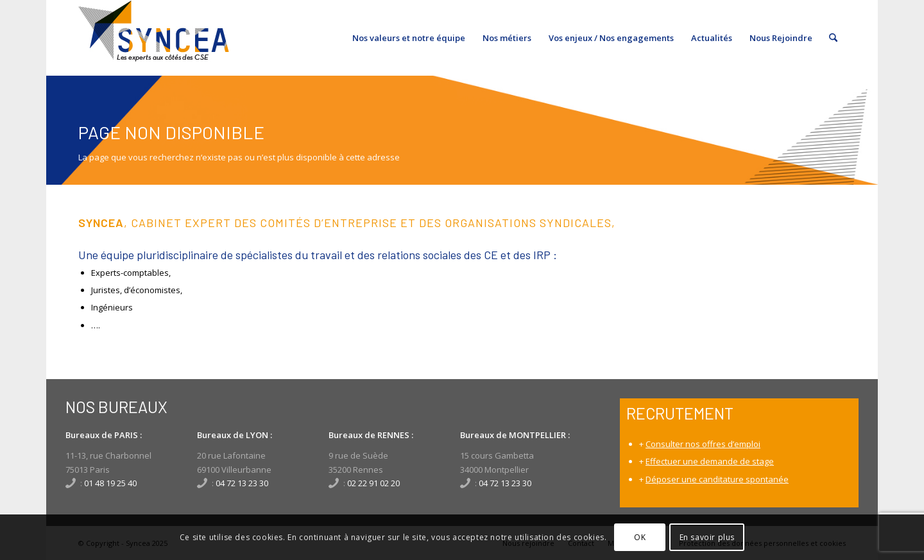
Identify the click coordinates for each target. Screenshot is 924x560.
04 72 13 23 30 (242, 483)
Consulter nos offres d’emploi (703, 444)
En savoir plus (707, 537)
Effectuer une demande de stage (710, 461)
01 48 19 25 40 (110, 483)
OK (640, 537)
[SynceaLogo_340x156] (154, 38)
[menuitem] (409, 38)
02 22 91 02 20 (373, 483)
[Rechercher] (833, 38)
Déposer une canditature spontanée (717, 479)
